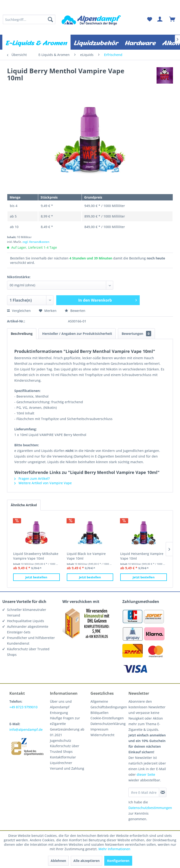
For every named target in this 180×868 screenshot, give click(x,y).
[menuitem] (29, 19)
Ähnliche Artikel (24, 505)
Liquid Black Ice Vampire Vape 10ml (86, 556)
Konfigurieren (118, 861)
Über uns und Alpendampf (61, 704)
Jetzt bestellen (36, 577)
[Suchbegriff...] (29, 19)
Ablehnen (58, 861)
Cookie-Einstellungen (107, 718)
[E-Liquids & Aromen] (36, 42)
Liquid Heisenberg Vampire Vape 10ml (142, 556)
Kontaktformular (63, 757)
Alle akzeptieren (86, 861)
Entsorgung (59, 713)
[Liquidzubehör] (96, 42)
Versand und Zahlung (67, 768)
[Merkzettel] (150, 19)
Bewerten (75, 311)
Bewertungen (136, 334)
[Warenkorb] (172, 19)
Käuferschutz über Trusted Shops (65, 749)
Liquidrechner (61, 763)
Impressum (99, 729)
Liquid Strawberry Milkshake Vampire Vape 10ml (36, 556)
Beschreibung (22, 334)
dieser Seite (146, 774)
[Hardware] (140, 42)
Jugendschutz (61, 741)
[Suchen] (50, 19)
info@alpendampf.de (26, 729)
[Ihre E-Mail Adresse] (144, 792)
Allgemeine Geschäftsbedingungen (108, 704)
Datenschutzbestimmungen (150, 808)
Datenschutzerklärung (108, 724)
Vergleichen (19, 311)
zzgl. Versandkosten (36, 242)
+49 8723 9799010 (23, 707)
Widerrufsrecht (102, 735)
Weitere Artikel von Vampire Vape (43, 483)
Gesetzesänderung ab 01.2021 (67, 732)
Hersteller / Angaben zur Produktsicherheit (77, 334)
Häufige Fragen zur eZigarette (65, 721)
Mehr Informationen (114, 849)
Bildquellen (99, 713)
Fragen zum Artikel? (32, 478)
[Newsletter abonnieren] (163, 792)
